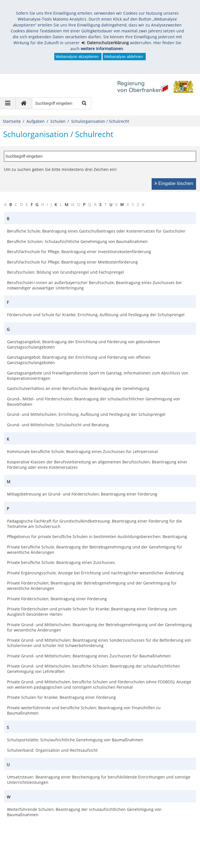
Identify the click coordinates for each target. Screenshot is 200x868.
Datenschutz (49, 846)
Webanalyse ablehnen (123, 57)
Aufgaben (36, 121)
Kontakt (111, 846)
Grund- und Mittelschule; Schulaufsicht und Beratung (58, 425)
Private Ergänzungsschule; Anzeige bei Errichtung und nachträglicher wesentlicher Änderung (95, 573)
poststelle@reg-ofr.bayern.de (36, 832)
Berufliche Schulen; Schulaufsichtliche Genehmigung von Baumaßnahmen (77, 241)
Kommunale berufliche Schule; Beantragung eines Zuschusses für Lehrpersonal (82, 451)
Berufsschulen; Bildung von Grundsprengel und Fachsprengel (66, 272)
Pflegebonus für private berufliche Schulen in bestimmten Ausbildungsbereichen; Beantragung (97, 536)
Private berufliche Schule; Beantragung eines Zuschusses (61, 562)
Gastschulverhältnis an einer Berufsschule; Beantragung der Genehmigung (78, 388)
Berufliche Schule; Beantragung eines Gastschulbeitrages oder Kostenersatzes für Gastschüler (96, 231)
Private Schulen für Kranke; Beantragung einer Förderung (61, 697)
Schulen (58, 121)
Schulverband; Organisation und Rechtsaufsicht (52, 750)
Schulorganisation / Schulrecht (100, 121)
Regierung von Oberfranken (39, 826)
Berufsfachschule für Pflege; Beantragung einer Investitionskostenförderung (79, 252)
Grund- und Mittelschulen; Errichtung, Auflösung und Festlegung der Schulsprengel (86, 414)
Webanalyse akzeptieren (77, 57)
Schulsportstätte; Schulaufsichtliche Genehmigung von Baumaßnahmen (75, 740)
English (132, 846)
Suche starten (84, 103)
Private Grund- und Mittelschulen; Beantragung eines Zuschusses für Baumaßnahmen (89, 656)
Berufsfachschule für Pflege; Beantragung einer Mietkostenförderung (72, 262)
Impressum (19, 846)
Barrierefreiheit (82, 846)
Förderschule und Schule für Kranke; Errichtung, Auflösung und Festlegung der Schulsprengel (96, 315)
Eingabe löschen (176, 183)
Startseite (12, 121)
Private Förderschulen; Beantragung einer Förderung (57, 599)
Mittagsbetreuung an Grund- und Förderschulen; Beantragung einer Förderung (82, 494)
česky (161, 846)
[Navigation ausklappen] (8, 103)
